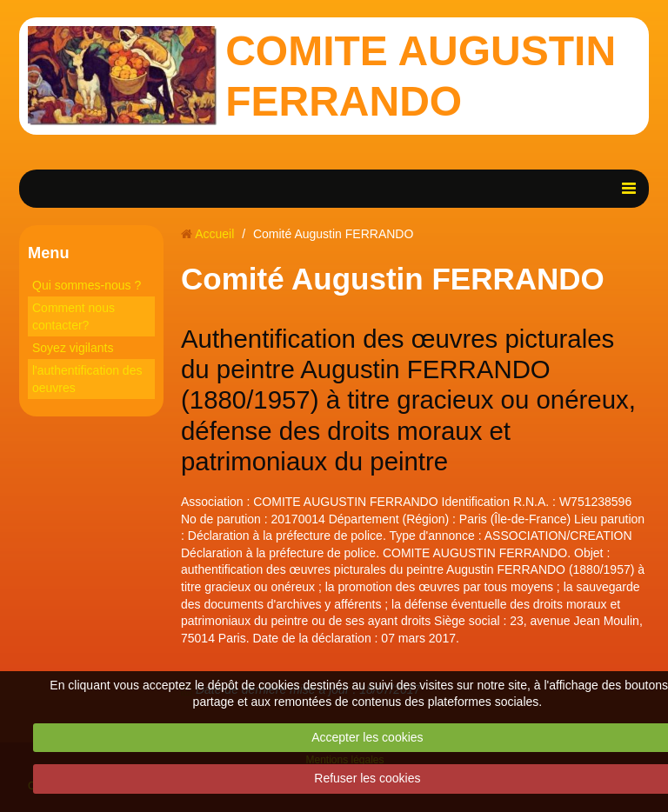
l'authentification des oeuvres (87, 379)
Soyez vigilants (73, 348)
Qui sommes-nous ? (87, 285)
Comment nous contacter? (73, 316)
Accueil (214, 234)
